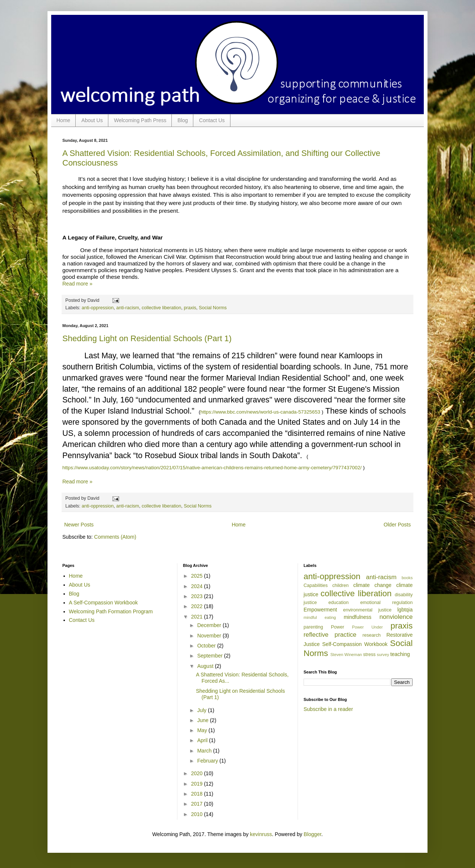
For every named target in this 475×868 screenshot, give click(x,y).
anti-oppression (98, 308)
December (210, 625)
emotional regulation (386, 603)
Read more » (77, 284)
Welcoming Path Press (140, 120)
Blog (183, 120)
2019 (198, 784)
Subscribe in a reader (328, 709)
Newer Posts (79, 525)
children (340, 585)
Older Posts (397, 525)
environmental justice (367, 610)
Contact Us (212, 120)
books (407, 578)
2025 (198, 576)
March (205, 751)
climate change (372, 585)
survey (383, 655)
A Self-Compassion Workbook (104, 603)
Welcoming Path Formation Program (111, 611)
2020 (198, 773)
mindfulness (358, 617)
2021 (198, 617)
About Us (92, 120)
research (372, 635)
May (203, 730)
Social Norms (213, 308)
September (210, 656)
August (206, 666)
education (339, 603)
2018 (198, 794)
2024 (198, 586)
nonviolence (396, 617)
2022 (198, 606)
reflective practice (330, 635)
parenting (313, 627)
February (208, 761)
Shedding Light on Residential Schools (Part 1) (147, 338)
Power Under (368, 627)
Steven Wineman (346, 655)
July (202, 710)
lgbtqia (405, 610)
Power (338, 627)
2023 (198, 596)
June (203, 720)
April (203, 740)
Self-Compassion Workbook (355, 644)
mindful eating (320, 617)
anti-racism (128, 308)
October (207, 646)
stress (369, 655)
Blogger (312, 834)
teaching (400, 654)
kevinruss (261, 834)
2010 (198, 814)
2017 (198, 804)
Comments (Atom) (115, 537)
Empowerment (320, 610)
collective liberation (161, 308)
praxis (190, 308)
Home (63, 120)
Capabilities (316, 585)
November (210, 636)
